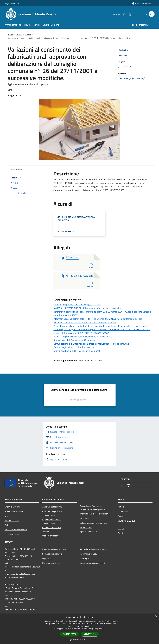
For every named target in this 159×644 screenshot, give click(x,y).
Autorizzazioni (86, 527)
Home (10, 34)
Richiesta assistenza (51, 563)
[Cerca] (151, 14)
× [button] (156, 616)
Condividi (124, 50)
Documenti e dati (12, 534)
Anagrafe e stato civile (52, 507)
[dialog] (80, 629)
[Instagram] (129, 14)
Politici (8, 525)
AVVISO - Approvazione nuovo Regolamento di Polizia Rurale (83, 337)
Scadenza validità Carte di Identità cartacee (74, 340)
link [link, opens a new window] (104, 629)
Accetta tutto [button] (69, 634)
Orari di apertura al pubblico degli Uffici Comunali (77, 351)
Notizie (121, 507)
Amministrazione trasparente (93, 549)
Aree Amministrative (14, 511)
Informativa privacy (88, 554)
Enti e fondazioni (12, 520)
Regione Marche (12, 3)
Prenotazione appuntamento (55, 549)
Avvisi (28, 34)
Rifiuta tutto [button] (90, 634)
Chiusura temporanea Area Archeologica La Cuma (77, 305)
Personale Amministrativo (16, 530)
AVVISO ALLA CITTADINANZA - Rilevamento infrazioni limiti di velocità (87, 308)
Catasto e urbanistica (52, 528)
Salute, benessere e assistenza (93, 523)
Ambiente (84, 518)
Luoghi (121, 528)
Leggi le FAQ (48, 558)
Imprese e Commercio (52, 519)
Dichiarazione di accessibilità (92, 563)
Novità (19, 34)
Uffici (7, 516)
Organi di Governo (12, 507)
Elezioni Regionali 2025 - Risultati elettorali (74, 347)
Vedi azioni (124, 56)
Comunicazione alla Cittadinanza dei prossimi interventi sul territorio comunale (91, 344)
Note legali (85, 558)
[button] (80, 640)
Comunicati (123, 511)
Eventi (121, 533)
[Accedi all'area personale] (142, 3)
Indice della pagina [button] (18, 169)
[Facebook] (122, 14)
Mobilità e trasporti (51, 536)
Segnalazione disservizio (53, 554)
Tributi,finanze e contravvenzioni (94, 514)
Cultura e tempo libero (52, 511)
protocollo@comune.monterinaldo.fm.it (22, 567)
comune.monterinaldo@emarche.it (20, 574)
